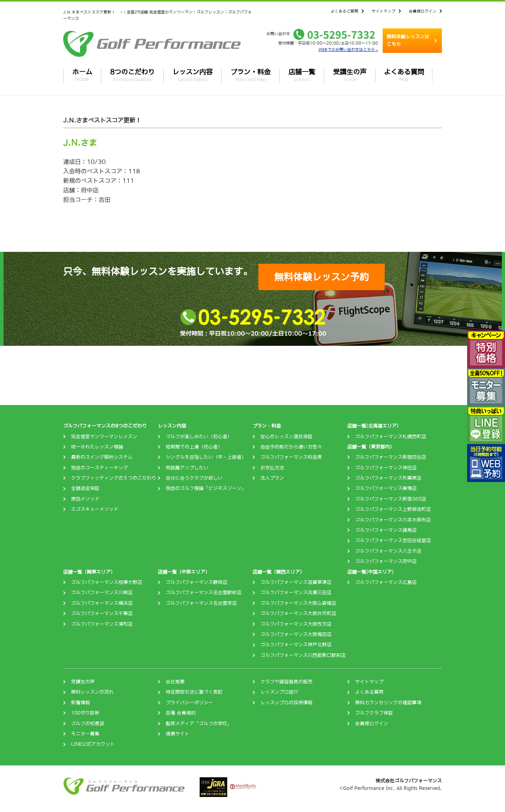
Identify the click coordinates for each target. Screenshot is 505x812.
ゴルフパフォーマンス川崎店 (102, 593)
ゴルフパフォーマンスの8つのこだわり (105, 426)
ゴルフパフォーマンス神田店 (386, 468)
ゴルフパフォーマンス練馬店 (386, 530)
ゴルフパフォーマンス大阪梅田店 (296, 634)
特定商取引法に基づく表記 (194, 692)
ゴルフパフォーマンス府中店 (386, 561)
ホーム (82, 75)
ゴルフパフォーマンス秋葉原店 (388, 478)
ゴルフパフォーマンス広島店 (386, 582)
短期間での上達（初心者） (194, 447)
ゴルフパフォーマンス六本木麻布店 (393, 520)
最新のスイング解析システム (102, 457)
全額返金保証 (85, 488)
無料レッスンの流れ (92, 692)
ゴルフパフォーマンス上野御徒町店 (393, 509)
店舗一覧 (302, 75)
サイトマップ (383, 11)
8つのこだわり (132, 75)
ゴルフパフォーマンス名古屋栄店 (201, 603)
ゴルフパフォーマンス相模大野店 (107, 582)
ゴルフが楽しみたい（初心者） (199, 437)
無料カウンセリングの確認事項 (388, 703)
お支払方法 (272, 468)
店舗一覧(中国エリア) (370, 572)
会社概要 (175, 682)
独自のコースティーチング (99, 468)
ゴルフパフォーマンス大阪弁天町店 (298, 613)
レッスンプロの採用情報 (286, 703)
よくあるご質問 (344, 11)
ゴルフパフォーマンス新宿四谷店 (391, 457)
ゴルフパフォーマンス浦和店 (102, 624)
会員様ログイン (423, 11)
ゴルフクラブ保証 (374, 713)
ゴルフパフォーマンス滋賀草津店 (296, 582)
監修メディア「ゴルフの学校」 (199, 724)
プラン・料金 (251, 75)
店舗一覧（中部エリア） (184, 572)
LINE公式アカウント (93, 744)
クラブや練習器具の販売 (286, 682)
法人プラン (272, 478)
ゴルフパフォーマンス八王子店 (388, 551)
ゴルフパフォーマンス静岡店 (196, 582)
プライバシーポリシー (189, 703)
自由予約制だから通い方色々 (291, 447)
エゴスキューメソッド (95, 509)
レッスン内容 (193, 75)
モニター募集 (85, 734)
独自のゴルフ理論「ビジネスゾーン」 (206, 488)
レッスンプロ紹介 (279, 692)
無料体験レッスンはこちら (408, 40)
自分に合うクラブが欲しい (194, 478)
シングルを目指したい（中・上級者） (206, 457)
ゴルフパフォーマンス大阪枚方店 (296, 624)
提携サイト (178, 734)
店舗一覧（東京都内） (371, 447)
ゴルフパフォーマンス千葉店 (102, 613)
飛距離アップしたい (187, 468)
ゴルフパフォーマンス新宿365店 (391, 499)
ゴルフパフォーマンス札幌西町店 (391, 437)
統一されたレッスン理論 (97, 447)
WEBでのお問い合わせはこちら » (348, 49)
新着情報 (80, 703)
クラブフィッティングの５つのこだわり (114, 478)
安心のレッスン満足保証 (286, 437)
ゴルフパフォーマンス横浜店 (102, 603)
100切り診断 (85, 713)
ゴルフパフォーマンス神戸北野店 (296, 645)
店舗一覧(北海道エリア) (373, 426)
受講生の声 (350, 75)
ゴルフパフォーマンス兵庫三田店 (296, 593)
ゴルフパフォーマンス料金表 (291, 457)
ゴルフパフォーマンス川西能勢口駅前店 (303, 655)
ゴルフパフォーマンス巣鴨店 (386, 488)
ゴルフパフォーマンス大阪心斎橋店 (298, 603)
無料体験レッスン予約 (322, 277)
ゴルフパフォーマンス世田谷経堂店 (393, 540)
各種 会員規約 (181, 713)
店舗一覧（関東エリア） (89, 572)
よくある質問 (404, 75)
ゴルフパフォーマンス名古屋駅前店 (204, 593)
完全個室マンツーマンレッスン (104, 437)
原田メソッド (85, 499)
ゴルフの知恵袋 (88, 724)
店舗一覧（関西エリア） (279, 572)
